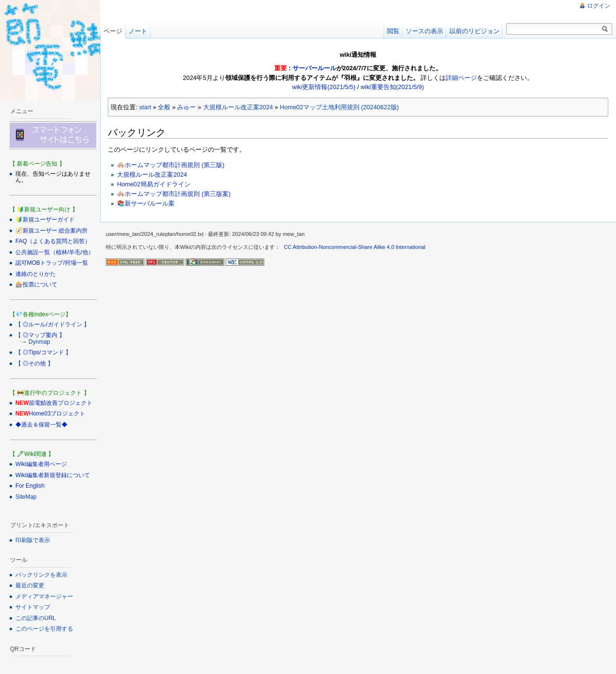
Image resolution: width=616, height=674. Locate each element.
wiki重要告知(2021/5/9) (392, 87)
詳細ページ (461, 78)
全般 (164, 107)
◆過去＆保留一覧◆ (41, 425)
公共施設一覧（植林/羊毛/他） (55, 252)
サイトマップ (33, 607)
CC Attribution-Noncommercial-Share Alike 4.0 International (355, 247)
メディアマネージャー (44, 596)
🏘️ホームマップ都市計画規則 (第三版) (171, 165)
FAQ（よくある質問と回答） (53, 241)
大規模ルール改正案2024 (238, 107)
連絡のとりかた (36, 274)
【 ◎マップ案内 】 (40, 335)
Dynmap (39, 342)
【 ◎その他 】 (34, 363)
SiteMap (26, 497)
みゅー (186, 107)
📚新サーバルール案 (146, 203)
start (145, 107)
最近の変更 (30, 585)
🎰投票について (36, 285)
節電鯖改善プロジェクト (61, 403)
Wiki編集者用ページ (41, 464)
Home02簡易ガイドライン (154, 184)
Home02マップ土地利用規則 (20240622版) (339, 107)
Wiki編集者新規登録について (53, 475)
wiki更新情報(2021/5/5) (324, 87)
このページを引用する (44, 629)
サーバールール (314, 68)
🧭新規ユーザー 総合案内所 (51, 231)
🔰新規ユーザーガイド (45, 220)
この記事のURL (36, 618)
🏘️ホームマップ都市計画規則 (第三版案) (174, 194)
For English (30, 486)
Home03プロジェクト (57, 414)
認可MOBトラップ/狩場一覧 (52, 263)
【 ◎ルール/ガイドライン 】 (52, 324)
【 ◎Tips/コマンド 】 (43, 352)
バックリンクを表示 (41, 575)
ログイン (599, 6)
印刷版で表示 (33, 540)
